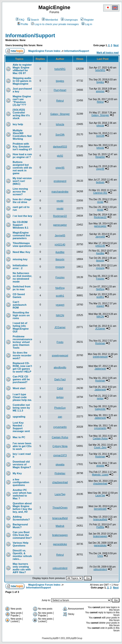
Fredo (60, 342)
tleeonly (60, 259)
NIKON (60, 315)
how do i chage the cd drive (22, 201)
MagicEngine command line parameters (21, 235)
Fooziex (60, 277)
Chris (100, 556)
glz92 (60, 156)
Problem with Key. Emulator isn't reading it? (22, 147)
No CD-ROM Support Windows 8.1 (21, 225)
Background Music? (20, 526)
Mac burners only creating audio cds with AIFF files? (22, 568)
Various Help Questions (21, 544)
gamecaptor (60, 225)
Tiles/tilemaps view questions (22, 245)
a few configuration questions (21, 482)
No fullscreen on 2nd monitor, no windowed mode (22, 277)
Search (33, 20)
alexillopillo (60, 367)
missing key (20, 259)
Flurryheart (60, 90)
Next (116, 45)
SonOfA (60, 135)
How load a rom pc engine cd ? (22, 156)
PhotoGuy (60, 408)
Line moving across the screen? (20, 192)
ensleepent (60, 181)
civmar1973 (60, 455)
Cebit (60, 388)
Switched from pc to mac (22, 288)
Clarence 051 (100, 193)
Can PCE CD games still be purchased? (21, 379)
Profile (23, 24)
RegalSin (100, 157)
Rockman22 (60, 216)
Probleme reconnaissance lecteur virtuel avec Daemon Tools (22, 342)
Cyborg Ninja (60, 446)
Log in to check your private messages (55, 24)
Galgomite (100, 409)
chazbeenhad (60, 482)
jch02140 (60, 245)
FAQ (20, 20)
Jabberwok (100, 369)
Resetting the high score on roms (21, 315)
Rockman (100, 343)
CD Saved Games (19, 296)
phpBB (55, 638)
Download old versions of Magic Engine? (22, 464)
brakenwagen (60, 535)
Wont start (19, 388)
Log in (87, 24)
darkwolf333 (60, 147)
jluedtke (60, 252)
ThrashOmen (60, 508)
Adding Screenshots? (21, 518)
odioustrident (60, 568)
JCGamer (60, 327)
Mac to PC (19, 437)
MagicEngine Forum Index (44, 51)
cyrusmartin (60, 427)
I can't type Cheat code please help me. (22, 397)
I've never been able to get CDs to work (22, 446)
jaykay (60, 397)
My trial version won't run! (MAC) (22, 181)
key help (18, 124)
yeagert (60, 305)
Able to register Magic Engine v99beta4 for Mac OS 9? (22, 69)
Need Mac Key (22, 252)
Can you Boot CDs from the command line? (22, 535)
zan (60, 417)
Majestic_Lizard (100, 475)
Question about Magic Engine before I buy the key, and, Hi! (22, 508)
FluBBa (100, 527)
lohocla (60, 124)
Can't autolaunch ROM (20, 305)
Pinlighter (60, 473)
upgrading (19, 417)
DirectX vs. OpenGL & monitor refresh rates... (22, 555)
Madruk (60, 526)
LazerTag (60, 494)
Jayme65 (60, 235)
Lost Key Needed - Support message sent (21, 427)
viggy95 (60, 168)
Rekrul (60, 101)
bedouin (100, 182)
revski (60, 201)
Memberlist (50, 20)
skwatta (60, 464)
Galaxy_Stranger (60, 114)
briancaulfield (60, 518)
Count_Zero (100, 447)
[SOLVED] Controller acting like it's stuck (21, 114)
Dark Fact (60, 379)
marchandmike (60, 192)
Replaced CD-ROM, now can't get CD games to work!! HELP (22, 367)
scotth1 (60, 296)
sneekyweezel (60, 355)
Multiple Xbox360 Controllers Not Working (22, 135)
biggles (60, 81)
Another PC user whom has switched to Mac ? (22, 494)
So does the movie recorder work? (22, 355)
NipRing (60, 288)
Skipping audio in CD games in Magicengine (22, 81)
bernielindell (100, 509)
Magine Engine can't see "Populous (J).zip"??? (22, 101)
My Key (17, 473)
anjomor (100, 91)
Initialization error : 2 (20, 267)
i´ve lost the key (22, 216)
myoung (60, 267)
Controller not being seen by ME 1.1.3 (21, 408)
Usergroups (69, 20)
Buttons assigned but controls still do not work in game (22, 168)
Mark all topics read (108, 53)
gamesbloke (60, 544)
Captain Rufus (60, 437)
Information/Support (30, 36)
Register (87, 20)
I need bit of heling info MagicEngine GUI (21, 327)
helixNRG (60, 69)
